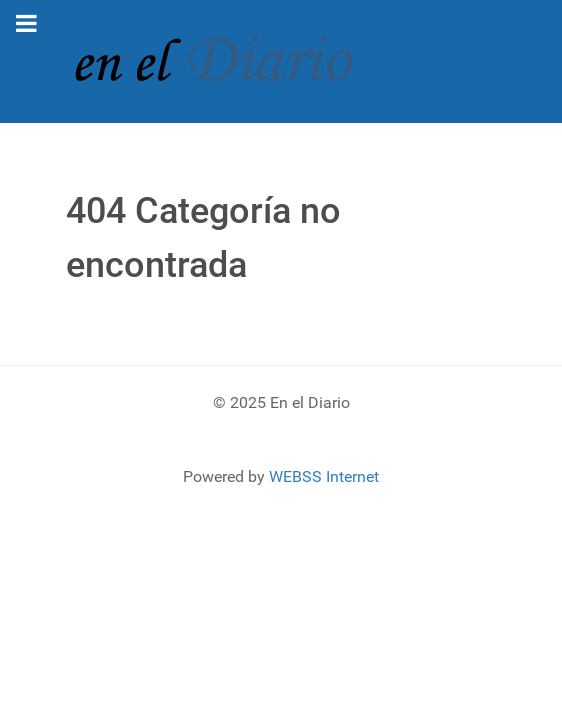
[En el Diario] (226, 60)
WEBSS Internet (324, 476)
